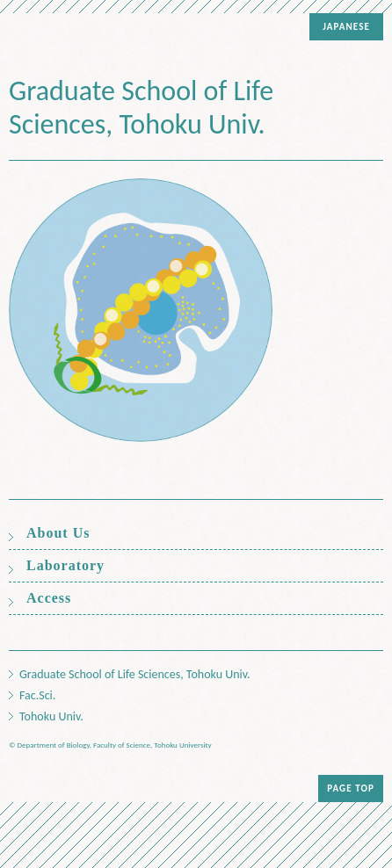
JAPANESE (346, 27)
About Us (58, 533)
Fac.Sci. (37, 696)
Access (49, 598)
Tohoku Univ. (51, 717)
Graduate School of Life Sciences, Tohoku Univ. (141, 108)
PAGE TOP (351, 788)
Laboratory (65, 566)
